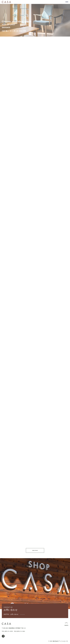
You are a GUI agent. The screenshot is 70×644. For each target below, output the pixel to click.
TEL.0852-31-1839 (7, 631)
